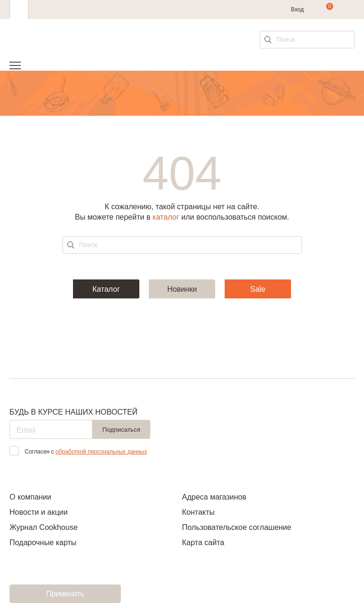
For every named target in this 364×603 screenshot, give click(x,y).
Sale (258, 289)
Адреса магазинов (214, 497)
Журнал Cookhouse (44, 527)
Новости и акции (39, 512)
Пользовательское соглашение (237, 527)
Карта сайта (203, 543)
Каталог (106, 289)
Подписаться (121, 430)
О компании (30, 497)
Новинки (182, 289)
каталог (166, 217)
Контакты (198, 512)
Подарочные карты (43, 543)
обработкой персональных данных (101, 452)
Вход (297, 9)
